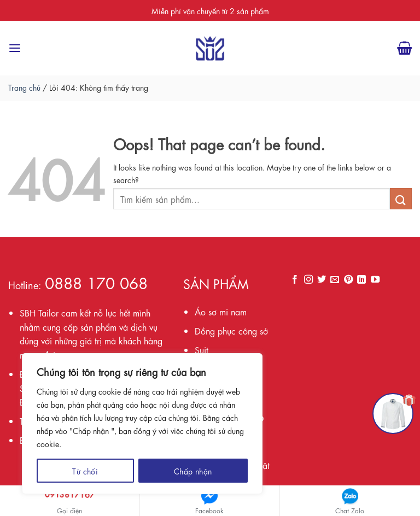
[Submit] (401, 199)
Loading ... (350, 360)
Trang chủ (24, 87)
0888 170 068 (96, 282)
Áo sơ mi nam (221, 311)
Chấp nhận (193, 471)
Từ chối (85, 471)
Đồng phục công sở (231, 330)
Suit (202, 350)
